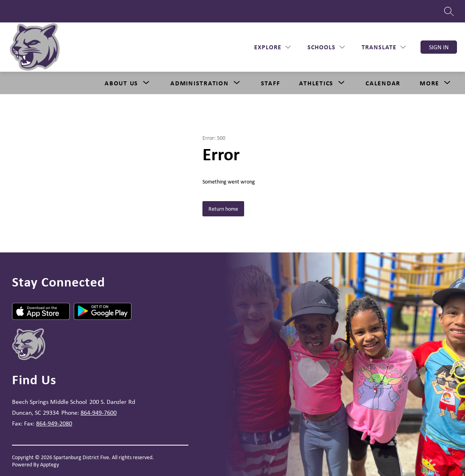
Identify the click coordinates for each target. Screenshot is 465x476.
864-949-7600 (99, 412)
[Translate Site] (384, 47)
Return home (223, 209)
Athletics (316, 83)
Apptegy (50, 464)
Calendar (383, 83)
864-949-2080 (54, 423)
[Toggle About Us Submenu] (146, 83)
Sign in (439, 47)
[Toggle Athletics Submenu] (342, 83)
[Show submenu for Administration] (200, 83)
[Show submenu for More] (430, 83)
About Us (121, 83)
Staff (271, 83)
